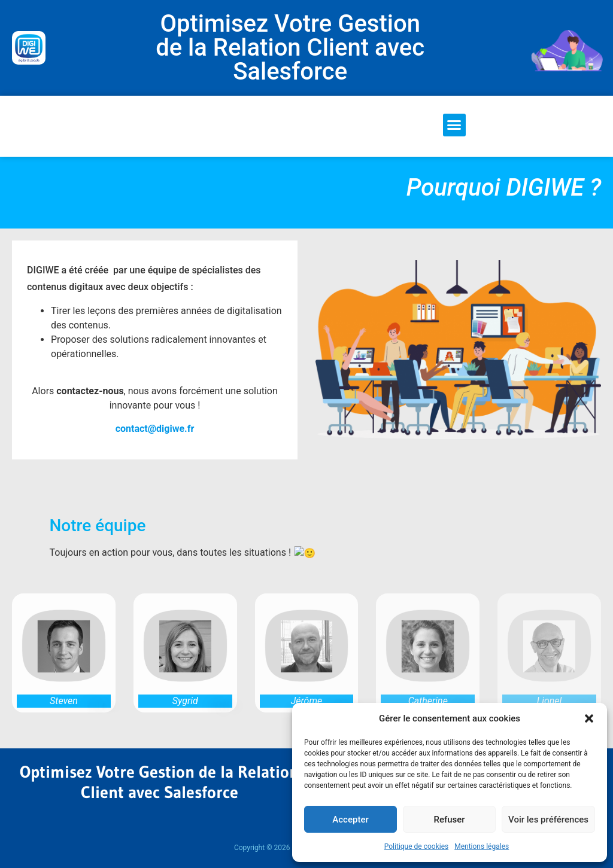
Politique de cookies (416, 846)
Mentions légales (482, 846)
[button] (589, 718)
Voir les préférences (548, 820)
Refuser (449, 820)
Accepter (350, 820)
